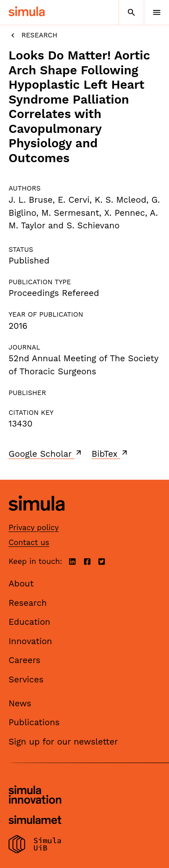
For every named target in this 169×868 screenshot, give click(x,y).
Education (30, 622)
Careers (25, 660)
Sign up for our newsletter (63, 742)
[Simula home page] (37, 517)
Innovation (30, 641)
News (20, 703)
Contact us (29, 542)
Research (33, 35)
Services (26, 679)
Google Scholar (46, 454)
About (21, 584)
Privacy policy (34, 527)
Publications (34, 722)
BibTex (110, 454)
